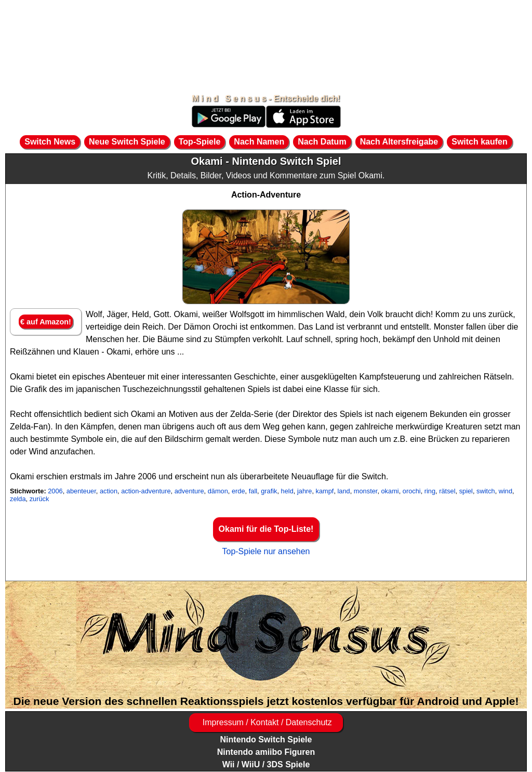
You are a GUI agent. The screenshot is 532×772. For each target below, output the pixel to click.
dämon (218, 491)
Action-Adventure (266, 195)
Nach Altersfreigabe (399, 142)
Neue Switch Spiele (127, 142)
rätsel (447, 491)
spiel (466, 491)
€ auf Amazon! (46, 322)
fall (253, 491)
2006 (55, 491)
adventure (189, 491)
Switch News (50, 142)
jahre (304, 491)
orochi (412, 491)
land (344, 491)
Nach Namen (259, 142)
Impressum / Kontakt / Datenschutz (266, 722)
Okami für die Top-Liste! (266, 529)
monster (366, 491)
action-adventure (146, 491)
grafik (269, 491)
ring (430, 491)
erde (238, 491)
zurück (39, 499)
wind (506, 491)
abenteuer (81, 491)
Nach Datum (322, 142)
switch (486, 491)
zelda (18, 499)
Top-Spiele (200, 142)
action (109, 491)
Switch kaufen (480, 142)
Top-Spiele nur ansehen (266, 551)
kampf (325, 491)
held (287, 491)
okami (390, 491)
